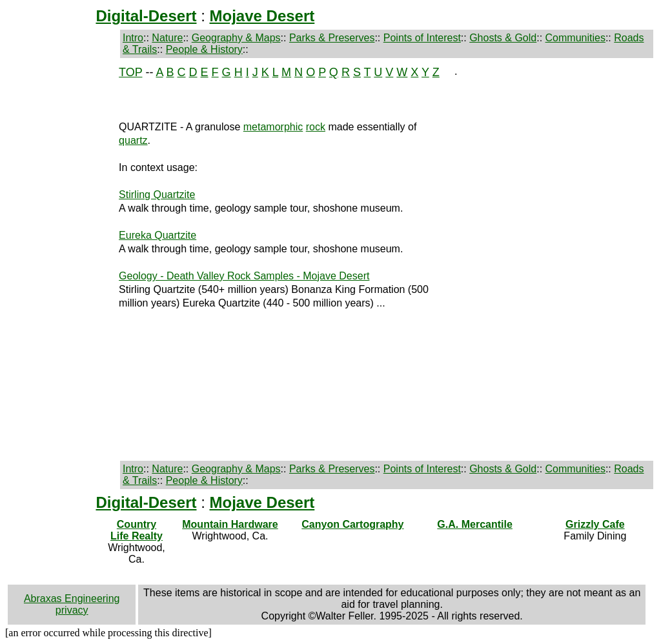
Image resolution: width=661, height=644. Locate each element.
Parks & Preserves (332, 38)
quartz (133, 140)
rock (316, 127)
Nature (167, 38)
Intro (133, 38)
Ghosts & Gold (503, 38)
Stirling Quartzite (157, 195)
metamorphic (273, 127)
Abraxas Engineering (72, 599)
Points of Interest (422, 38)
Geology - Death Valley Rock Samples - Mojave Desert (244, 276)
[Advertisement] (53, 259)
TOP (130, 72)
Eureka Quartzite (158, 235)
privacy (72, 610)
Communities (575, 38)
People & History (204, 49)
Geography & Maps (236, 38)
